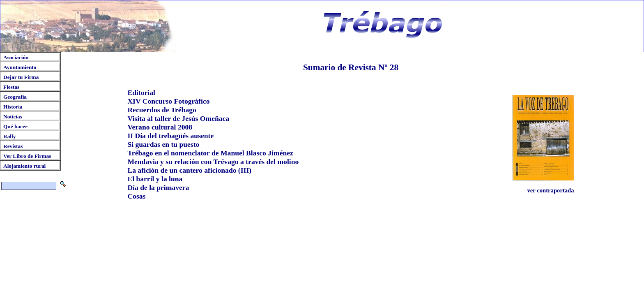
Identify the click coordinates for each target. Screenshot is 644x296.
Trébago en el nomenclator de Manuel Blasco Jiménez (210, 153)
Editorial (141, 92)
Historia (13, 107)
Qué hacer (15, 126)
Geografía (15, 97)
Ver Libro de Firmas (27, 156)
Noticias (13, 117)
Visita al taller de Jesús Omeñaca (178, 118)
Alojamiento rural (24, 166)
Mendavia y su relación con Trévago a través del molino (213, 162)
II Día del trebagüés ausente (170, 136)
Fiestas (11, 87)
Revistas (13, 146)
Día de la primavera (158, 187)
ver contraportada (550, 190)
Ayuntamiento (20, 67)
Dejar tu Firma (21, 77)
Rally (9, 136)
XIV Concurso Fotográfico (168, 101)
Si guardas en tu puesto (163, 144)
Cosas (136, 196)
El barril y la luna (155, 179)
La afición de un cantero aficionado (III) (189, 170)
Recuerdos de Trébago (162, 110)
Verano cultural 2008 (160, 127)
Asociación (16, 57)
